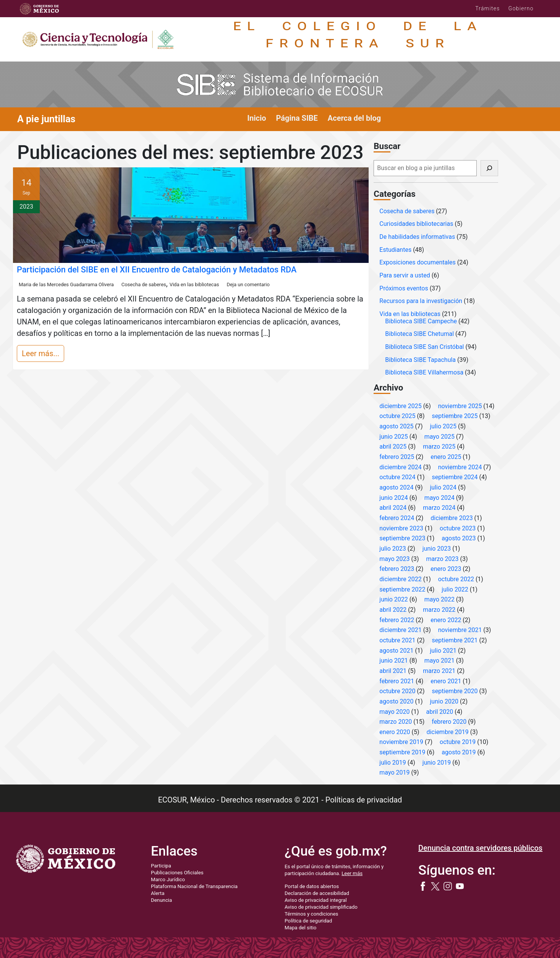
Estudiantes (395, 250)
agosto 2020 (396, 701)
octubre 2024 (397, 477)
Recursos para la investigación (421, 301)
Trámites (488, 8)
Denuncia (161, 900)
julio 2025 (443, 426)
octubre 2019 (458, 742)
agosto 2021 (396, 651)
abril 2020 (439, 712)
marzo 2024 (439, 508)
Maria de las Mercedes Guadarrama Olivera (66, 284)
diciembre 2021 (400, 630)
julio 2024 (443, 487)
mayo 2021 (439, 661)
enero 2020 (395, 732)
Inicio (257, 118)
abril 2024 (393, 508)
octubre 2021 (397, 640)
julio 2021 (443, 651)
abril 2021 (393, 671)
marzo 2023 (442, 559)
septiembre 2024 (455, 477)
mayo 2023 (394, 559)
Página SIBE (297, 118)
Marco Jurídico (168, 879)
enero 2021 (446, 681)
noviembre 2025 (460, 406)
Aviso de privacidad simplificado (321, 907)
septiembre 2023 (402, 538)
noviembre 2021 (460, 630)
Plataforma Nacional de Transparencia (194, 886)
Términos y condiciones (311, 914)
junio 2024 (393, 498)
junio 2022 (393, 599)
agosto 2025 (396, 426)
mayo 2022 (439, 599)
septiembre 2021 (455, 640)
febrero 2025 (397, 457)
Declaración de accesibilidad (317, 893)
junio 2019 (437, 763)
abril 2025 (393, 447)
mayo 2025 (439, 437)
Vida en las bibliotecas (194, 284)
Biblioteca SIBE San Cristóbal (424, 347)
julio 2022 (455, 589)
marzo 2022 (439, 610)
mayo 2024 (439, 498)
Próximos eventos (404, 288)
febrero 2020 (449, 722)
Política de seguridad (308, 921)
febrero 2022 (397, 620)
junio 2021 (393, 661)
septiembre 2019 (402, 752)
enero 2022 (446, 620)
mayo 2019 (394, 772)
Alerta (158, 893)
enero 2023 (446, 569)
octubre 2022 (456, 579)
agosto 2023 (459, 538)
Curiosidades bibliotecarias (416, 224)
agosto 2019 (459, 752)
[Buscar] (489, 168)
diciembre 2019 (447, 732)
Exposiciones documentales (418, 262)
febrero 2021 (397, 681)
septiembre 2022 (402, 589)
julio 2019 (393, 763)
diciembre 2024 (400, 467)
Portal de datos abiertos (312, 886)
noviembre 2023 (401, 528)
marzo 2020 (396, 722)
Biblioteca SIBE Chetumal (419, 334)
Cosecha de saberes (144, 284)
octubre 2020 (397, 691)
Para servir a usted (405, 275)
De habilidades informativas (417, 237)
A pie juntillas (46, 119)
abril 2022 (393, 610)
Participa (161, 866)
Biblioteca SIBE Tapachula (420, 360)
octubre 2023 (458, 528)
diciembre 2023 (452, 518)
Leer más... (40, 353)
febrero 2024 (397, 518)
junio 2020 (444, 701)
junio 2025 (393, 437)
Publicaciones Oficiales (177, 873)
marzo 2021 (439, 671)
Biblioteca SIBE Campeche (421, 321)
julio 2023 (393, 549)
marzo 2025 (439, 447)
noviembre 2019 (401, 742)
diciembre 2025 (400, 406)
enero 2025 (446, 457)
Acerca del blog (354, 118)
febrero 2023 (397, 569)
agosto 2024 (396, 487)
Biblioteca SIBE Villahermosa (424, 372)
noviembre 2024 (460, 467)
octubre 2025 (397, 416)
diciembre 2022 (400, 579)
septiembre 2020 (455, 691)
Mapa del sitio (300, 928)
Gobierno (521, 8)
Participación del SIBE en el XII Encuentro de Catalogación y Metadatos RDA (157, 270)
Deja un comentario (248, 284)
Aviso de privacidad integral (316, 900)
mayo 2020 (394, 712)
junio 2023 (437, 549)
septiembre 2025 (455, 416)
